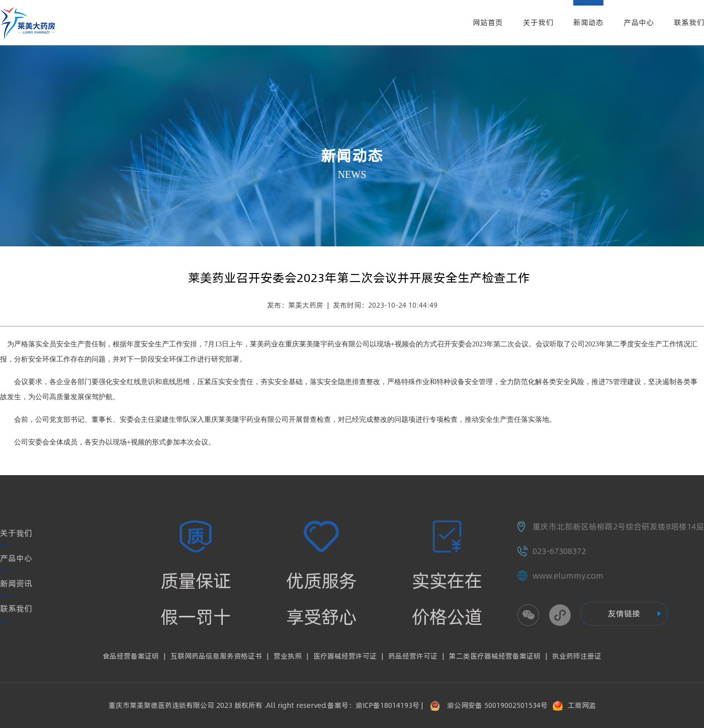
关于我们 (538, 22)
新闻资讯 (16, 583)
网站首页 (488, 22)
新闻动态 (588, 22)
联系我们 (689, 22)
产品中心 (639, 22)
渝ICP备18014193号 (387, 705)
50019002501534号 (516, 705)
